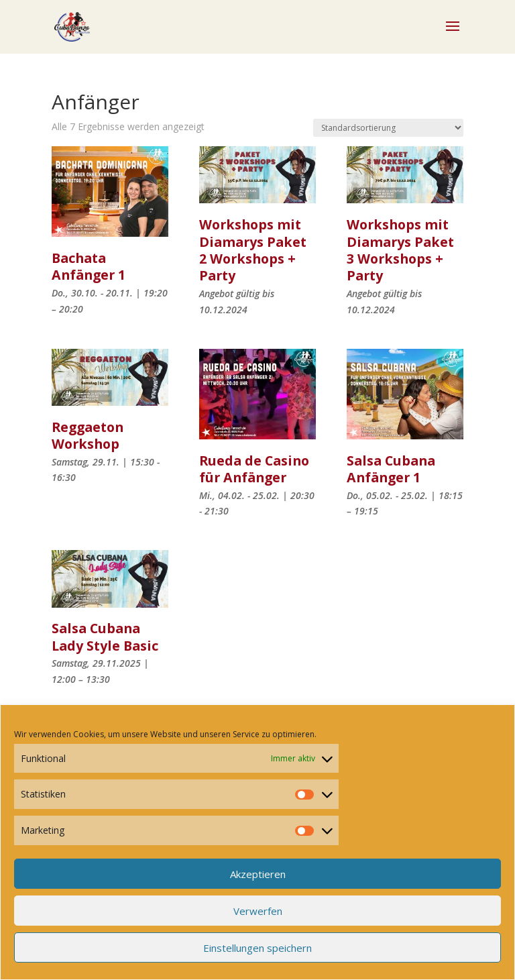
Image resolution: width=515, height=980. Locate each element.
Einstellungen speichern (257, 948)
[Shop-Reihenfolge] (388, 128)
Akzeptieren (258, 874)
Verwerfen (258, 911)
